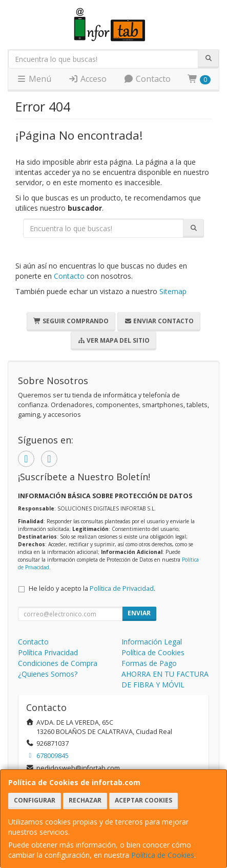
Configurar (35, 800)
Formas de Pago (149, 663)
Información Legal (152, 642)
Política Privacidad (48, 652)
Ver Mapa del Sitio (114, 340)
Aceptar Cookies (143, 800)
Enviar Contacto (159, 321)
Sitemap (173, 291)
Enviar (139, 613)
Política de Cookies (163, 855)
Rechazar (85, 800)
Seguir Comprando (71, 321)
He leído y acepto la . (92, 588)
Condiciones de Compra (58, 663)
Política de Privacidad (122, 588)
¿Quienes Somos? (48, 674)
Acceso (87, 79)
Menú (34, 79)
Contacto (147, 79)
